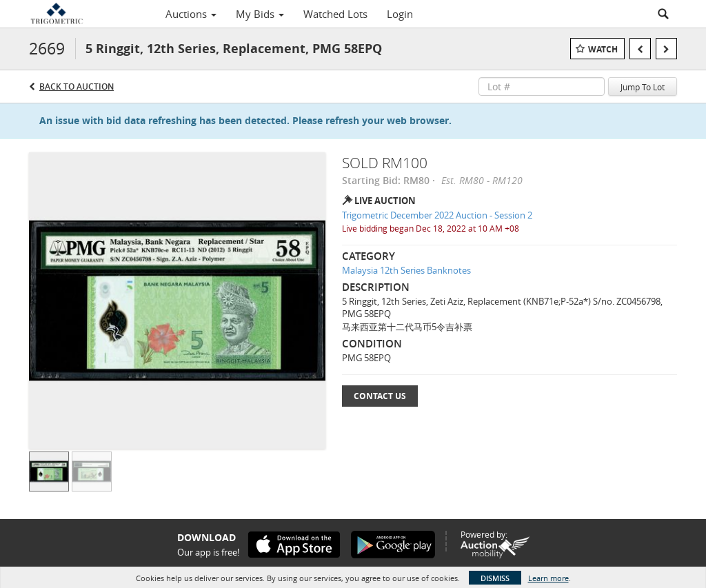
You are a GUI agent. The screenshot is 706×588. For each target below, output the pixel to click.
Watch (603, 49)
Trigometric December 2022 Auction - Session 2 (437, 215)
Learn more (548, 578)
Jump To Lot (643, 87)
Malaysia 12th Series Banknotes (406, 270)
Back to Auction (77, 87)
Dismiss (495, 578)
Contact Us (380, 396)
